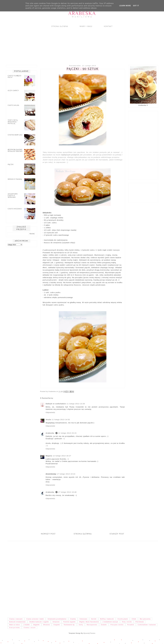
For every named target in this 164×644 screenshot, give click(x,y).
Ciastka (73, 619)
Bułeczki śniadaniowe (18, 622)
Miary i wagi (86, 26)
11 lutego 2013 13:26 (76, 404)
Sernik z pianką (15, 179)
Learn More (125, 6)
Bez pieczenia (145, 619)
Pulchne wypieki (69, 622)
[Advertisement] (71, 44)
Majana (49, 456)
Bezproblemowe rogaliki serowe (15, 151)
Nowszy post (48, 534)
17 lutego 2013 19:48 (67, 492)
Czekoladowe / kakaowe (147, 625)
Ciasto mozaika (15, 209)
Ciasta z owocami (16, 619)
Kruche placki (123, 619)
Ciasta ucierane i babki (35, 619)
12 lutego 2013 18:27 (62, 456)
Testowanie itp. (69, 625)
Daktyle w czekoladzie (56, 404)
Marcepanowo (92, 625)
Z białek (27, 625)
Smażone (56, 622)
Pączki (11, 165)
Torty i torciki (127, 622)
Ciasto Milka (13, 105)
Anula (48, 419)
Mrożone (47, 625)
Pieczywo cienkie (117, 625)
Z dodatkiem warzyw (110, 622)
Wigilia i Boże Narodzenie (89, 622)
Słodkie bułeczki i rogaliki (39, 622)
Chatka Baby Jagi (15, 135)
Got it (136, 6)
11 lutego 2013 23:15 (67, 433)
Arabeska (82, 13)
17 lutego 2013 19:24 (66, 474)
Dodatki (104, 625)
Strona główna (60, 26)
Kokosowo (83, 619)
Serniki (94, 619)
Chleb (134, 619)
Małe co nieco (15, 625)
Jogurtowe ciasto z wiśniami (13, 196)
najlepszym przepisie (70, 155)
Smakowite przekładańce (57, 619)
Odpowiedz (50, 412)
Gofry (81, 625)
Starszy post (117, 534)
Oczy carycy (13, 91)
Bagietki (37, 625)
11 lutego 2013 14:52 (61, 419)
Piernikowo (140, 622)
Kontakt (108, 26)
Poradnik (131, 625)
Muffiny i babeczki (107, 619)
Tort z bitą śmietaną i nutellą (13, 122)
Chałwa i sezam (30, 628)
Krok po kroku (15, 628)
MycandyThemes (89, 633)
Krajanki (57, 625)
